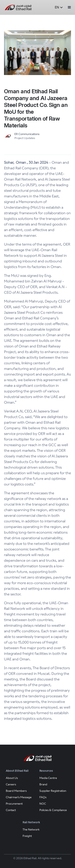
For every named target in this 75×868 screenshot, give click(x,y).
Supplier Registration (53, 791)
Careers (11, 784)
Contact (11, 810)
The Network (31, 829)
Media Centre (48, 778)
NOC (43, 804)
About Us (12, 778)
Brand (43, 784)
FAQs (43, 797)
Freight (27, 836)
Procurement (14, 804)
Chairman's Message (19, 797)
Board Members (16, 791)
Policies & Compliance (53, 810)
